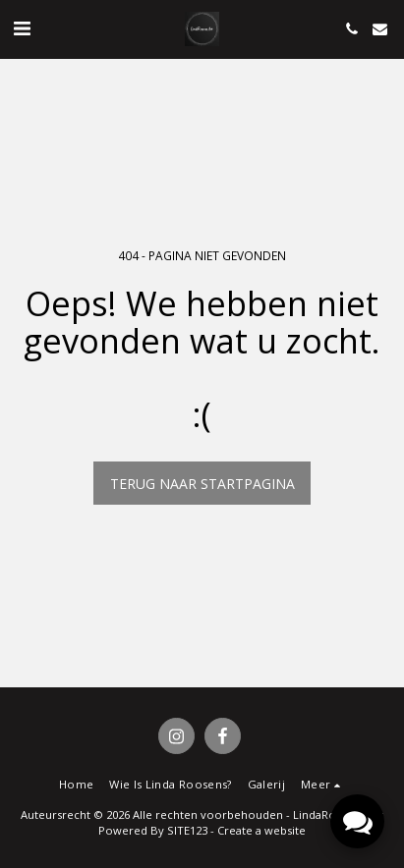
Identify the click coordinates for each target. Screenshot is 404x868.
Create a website (261, 830)
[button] (22, 28)
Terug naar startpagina (202, 484)
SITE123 (187, 830)
